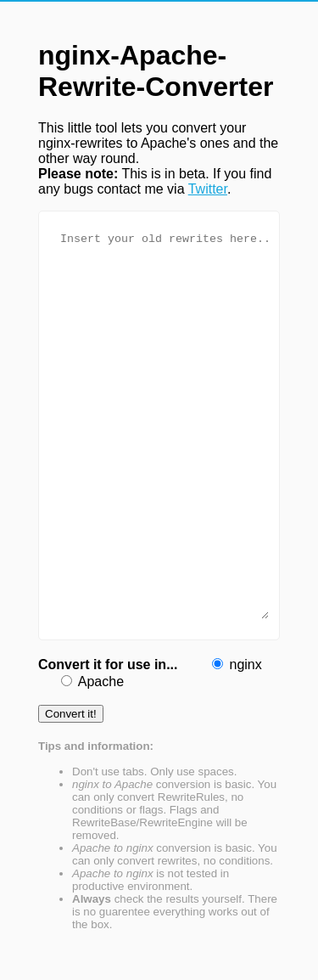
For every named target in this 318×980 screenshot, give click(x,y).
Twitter (208, 189)
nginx (245, 665)
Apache (101, 681)
